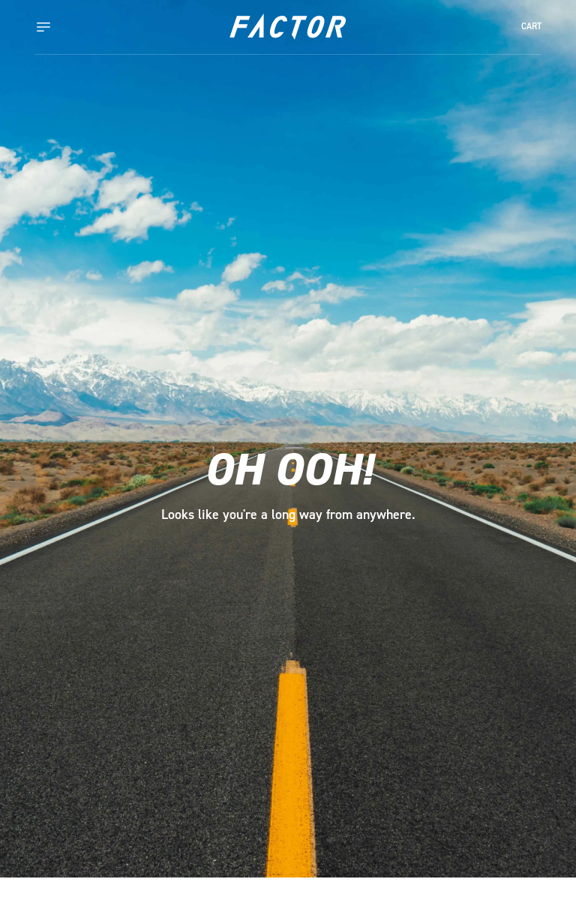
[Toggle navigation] (58, 27)
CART (531, 27)
